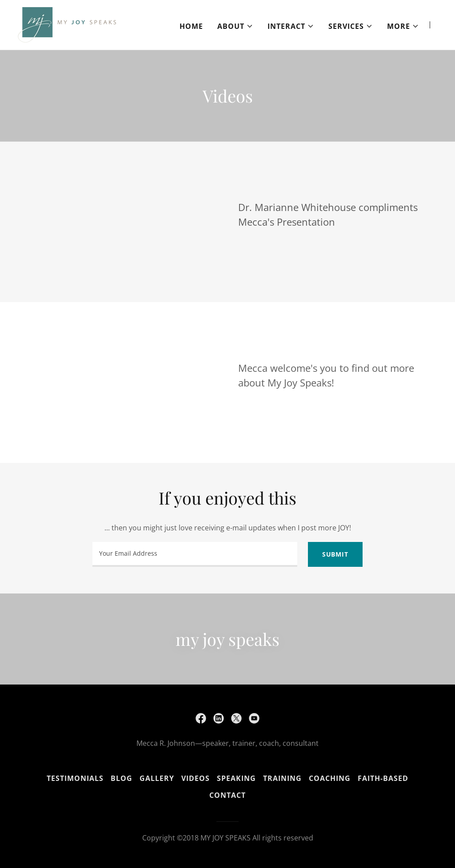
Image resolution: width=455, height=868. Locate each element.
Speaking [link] (236, 778)
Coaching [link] (330, 778)
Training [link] (282, 778)
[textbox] (195, 554)
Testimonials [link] (75, 778)
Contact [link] (227, 795)
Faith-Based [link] (383, 778)
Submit (335, 554)
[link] (67, 24)
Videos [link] (196, 778)
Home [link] (191, 26)
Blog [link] (122, 778)
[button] (235, 26)
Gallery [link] (157, 778)
